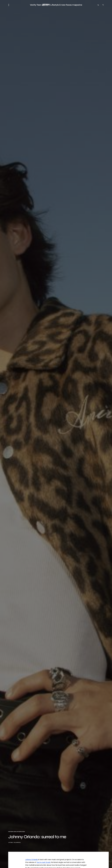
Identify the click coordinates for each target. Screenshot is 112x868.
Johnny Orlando (32, 860)
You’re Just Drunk (43, 862)
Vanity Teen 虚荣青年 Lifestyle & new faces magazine (56, 5)
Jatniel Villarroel (14, 842)
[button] (9, 5)
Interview (12, 832)
